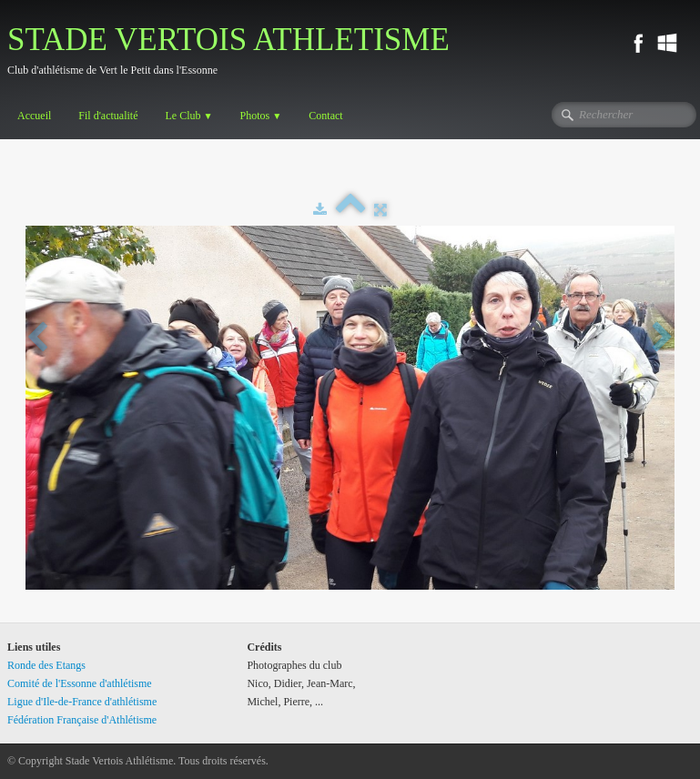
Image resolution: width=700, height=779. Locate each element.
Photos (261, 116)
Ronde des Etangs (46, 665)
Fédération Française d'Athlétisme (82, 720)
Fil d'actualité (108, 116)
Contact (325, 116)
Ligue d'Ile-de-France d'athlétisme (82, 702)
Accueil (34, 116)
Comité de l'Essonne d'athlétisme (80, 683)
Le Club (188, 116)
